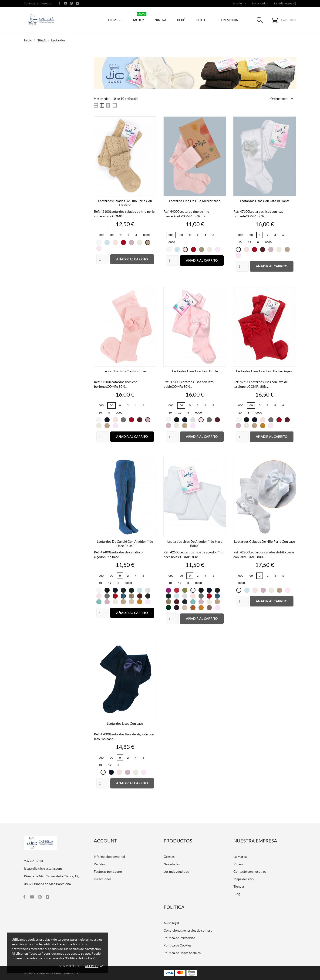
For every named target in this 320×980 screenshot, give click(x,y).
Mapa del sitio (244, 879)
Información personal (109, 857)
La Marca (240, 857)
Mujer (140, 18)
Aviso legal (171, 923)
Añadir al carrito (132, 259)
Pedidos (100, 864)
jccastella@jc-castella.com (43, 868)
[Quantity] (103, 259)
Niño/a (160, 20)
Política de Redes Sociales (182, 953)
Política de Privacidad (179, 938)
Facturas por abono (108, 871)
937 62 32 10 (33, 861)
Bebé (181, 20)
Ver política (69, 966)
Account (105, 841)
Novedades (172, 864)
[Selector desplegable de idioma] (240, 3)
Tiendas (239, 886)
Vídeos (238, 864)
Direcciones (103, 879)
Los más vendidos (176, 871)
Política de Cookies (177, 945)
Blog (237, 894)
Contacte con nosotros (38, 3)
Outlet (202, 20)
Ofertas (169, 857)
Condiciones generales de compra (188, 930)
